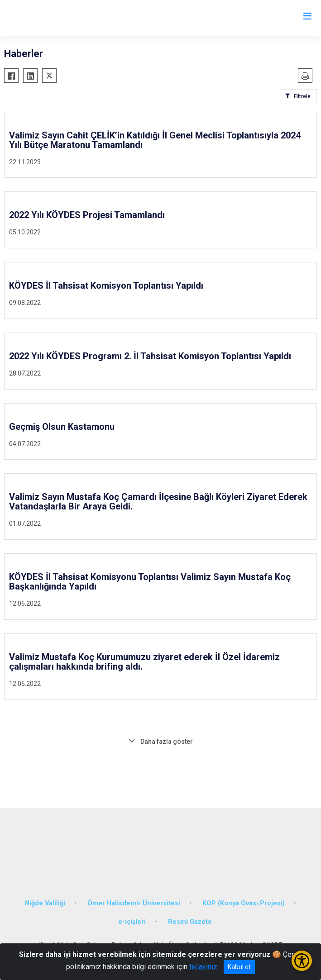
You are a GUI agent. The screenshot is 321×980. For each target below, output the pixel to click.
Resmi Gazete (190, 922)
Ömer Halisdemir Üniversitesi (134, 903)
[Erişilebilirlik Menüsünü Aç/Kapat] (302, 961)
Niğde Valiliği (45, 903)
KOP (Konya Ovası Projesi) (244, 903)
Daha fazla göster (167, 742)
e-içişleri (132, 922)
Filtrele (302, 96)
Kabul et (239, 967)
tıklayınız (203, 967)
